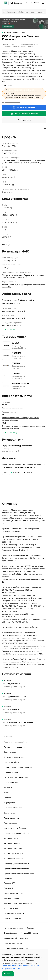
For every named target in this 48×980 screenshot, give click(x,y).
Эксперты (8, 787)
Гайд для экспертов (12, 818)
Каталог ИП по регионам (14, 858)
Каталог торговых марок (14, 853)
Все (5, 473)
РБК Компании (16, 3)
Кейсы (6, 792)
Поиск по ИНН (10, 888)
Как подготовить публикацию (15, 828)
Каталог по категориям (13, 848)
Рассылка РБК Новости (29, 933)
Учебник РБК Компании (13, 808)
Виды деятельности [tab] (21, 129)
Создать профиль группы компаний (18, 767)
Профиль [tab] (6, 129)
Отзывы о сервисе (11, 772)
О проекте (8, 737)
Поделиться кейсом (12, 762)
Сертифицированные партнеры (16, 777)
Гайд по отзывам (10, 823)
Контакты (8, 878)
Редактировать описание (11, 102)
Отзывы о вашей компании (14, 757)
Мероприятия (9, 802)
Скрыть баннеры (10, 933)
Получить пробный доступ (14, 747)
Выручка (15, 473)
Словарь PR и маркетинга (14, 913)
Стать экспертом (10, 752)
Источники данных (11, 898)
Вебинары (8, 797)
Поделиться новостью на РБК (15, 742)
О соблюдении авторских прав (16, 948)
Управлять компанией (24, 107)
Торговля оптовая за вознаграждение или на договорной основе (21, 419)
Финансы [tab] (36, 129)
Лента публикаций (11, 782)
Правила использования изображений (19, 873)
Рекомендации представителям (16, 863)
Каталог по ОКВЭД (11, 838)
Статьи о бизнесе (11, 813)
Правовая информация (13, 943)
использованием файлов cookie (15, 965)
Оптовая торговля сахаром (23, 46)
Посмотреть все (9, 329)
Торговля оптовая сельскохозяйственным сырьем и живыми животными (24, 427)
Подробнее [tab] (7, 85)
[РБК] (6, 3)
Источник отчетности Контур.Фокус (18, 903)
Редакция (31, 928)
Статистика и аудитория (13, 893)
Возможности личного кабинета (16, 833)
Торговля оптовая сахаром (13, 408)
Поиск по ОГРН (10, 883)
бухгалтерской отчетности (23, 467)
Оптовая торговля (8, 44)
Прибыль (28, 473)
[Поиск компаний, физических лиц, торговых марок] (24, 12)
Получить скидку (8, 26)
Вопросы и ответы (11, 908)
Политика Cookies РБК (13, 918)
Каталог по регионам (12, 843)
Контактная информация (14, 928)
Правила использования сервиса (17, 868)
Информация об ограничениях (16, 938)
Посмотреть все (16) (11, 432)
